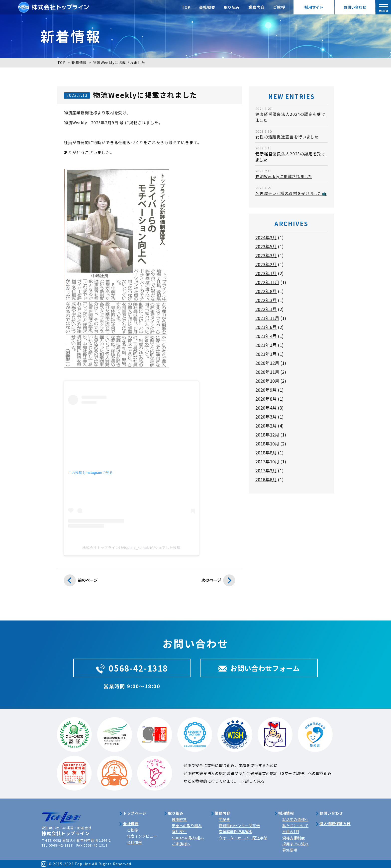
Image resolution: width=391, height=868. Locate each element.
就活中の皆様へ (295, 819)
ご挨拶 (279, 7)
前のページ (81, 582)
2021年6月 (266, 327)
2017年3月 (266, 470)
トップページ (135, 813)
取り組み (232, 7)
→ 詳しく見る (252, 781)
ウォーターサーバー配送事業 (243, 838)
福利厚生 (179, 832)
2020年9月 (266, 390)
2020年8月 (266, 399)
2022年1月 (266, 309)
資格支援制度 (293, 838)
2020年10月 (267, 381)
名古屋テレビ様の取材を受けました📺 (291, 193)
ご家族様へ (181, 844)
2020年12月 (267, 363)
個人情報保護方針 (335, 824)
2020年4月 (266, 408)
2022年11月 (267, 282)
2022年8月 (266, 291)
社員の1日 (291, 832)
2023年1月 (266, 273)
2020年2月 (266, 426)
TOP (186, 7)
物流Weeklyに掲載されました (284, 176)
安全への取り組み (187, 826)
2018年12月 (267, 434)
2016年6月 (266, 479)
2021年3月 (266, 345)
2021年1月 (266, 354)
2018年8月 (266, 452)
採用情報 (286, 813)
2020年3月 (266, 417)
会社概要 (207, 7)
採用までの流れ (295, 844)
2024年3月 (266, 237)
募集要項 (290, 850)
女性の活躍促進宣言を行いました (287, 137)
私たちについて (295, 826)
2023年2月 (266, 264)
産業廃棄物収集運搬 (236, 832)
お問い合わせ (355, 7)
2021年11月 (267, 318)
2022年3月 (266, 300)
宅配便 (224, 819)
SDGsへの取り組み (188, 838)
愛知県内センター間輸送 (239, 826)
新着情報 (79, 62)
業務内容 (257, 7)
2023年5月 (266, 246)
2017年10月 (267, 461)
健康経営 (179, 819)
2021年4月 (266, 336)
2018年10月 (267, 443)
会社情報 (134, 842)
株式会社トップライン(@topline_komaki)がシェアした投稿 (131, 548)
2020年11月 (267, 372)
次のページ (218, 582)
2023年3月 (266, 255)
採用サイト (314, 7)
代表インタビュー (142, 836)
